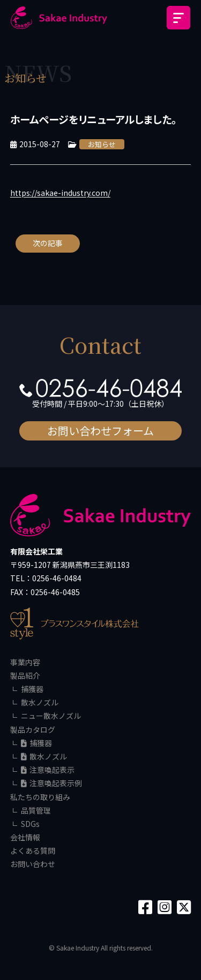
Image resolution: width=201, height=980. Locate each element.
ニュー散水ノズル (51, 716)
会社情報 (25, 837)
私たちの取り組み (40, 797)
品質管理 (36, 810)
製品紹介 (25, 675)
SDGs (30, 824)
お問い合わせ (33, 864)
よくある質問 (33, 850)
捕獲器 (32, 689)
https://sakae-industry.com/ (60, 193)
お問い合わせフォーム (100, 431)
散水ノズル (40, 702)
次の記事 (48, 243)
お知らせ (102, 144)
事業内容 (25, 662)
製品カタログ (33, 730)
